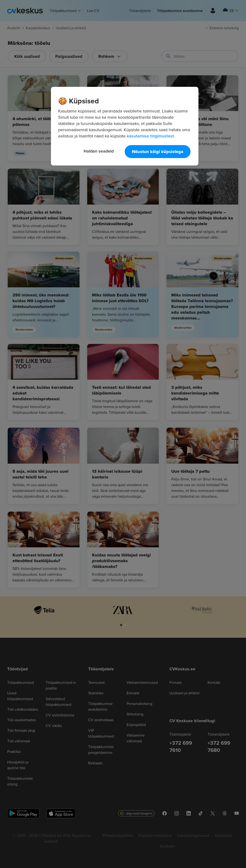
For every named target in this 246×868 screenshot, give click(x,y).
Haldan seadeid (99, 151)
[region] (125, 126)
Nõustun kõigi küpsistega (158, 152)
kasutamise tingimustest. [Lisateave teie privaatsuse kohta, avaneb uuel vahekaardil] (151, 136)
